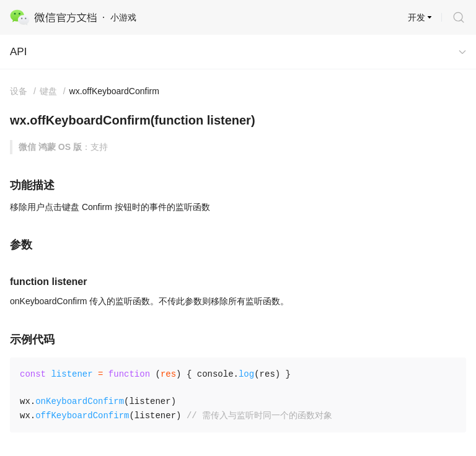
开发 (416, 17)
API (18, 52)
